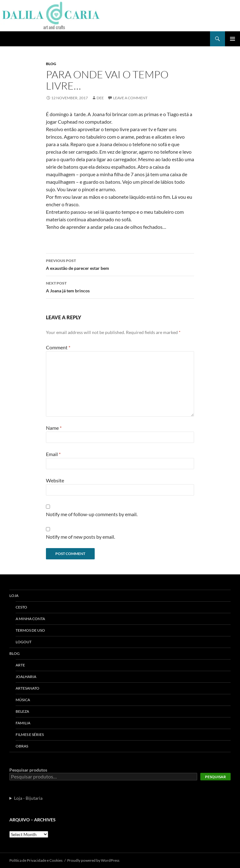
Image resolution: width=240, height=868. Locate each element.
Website (55, 480)
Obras (22, 746)
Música (23, 700)
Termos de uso (30, 630)
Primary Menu (232, 39)
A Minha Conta (30, 619)
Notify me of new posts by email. (80, 537)
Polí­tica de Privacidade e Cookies (36, 860)
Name (54, 428)
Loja (14, 596)
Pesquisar (215, 777)
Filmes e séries (30, 734)
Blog (51, 64)
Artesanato (27, 688)
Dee (100, 98)
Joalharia (26, 677)
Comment (58, 347)
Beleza (22, 711)
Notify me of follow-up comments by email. (92, 514)
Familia (23, 723)
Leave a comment (130, 98)
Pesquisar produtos (28, 770)
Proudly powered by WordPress (93, 860)
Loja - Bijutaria (28, 798)
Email (53, 454)
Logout (24, 642)
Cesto (21, 607)
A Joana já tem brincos (120, 286)
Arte (20, 665)
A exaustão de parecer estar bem (120, 264)
